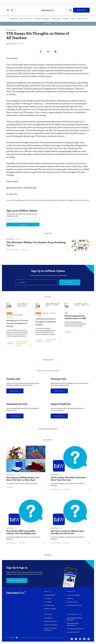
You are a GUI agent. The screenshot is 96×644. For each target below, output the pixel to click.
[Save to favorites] (48, 52)
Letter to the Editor (27, 30)
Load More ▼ (48, 555)
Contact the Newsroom (74, 605)
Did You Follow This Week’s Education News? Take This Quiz (68, 479)
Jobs (72, 19)
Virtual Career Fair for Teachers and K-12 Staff (75, 317)
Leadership (13, 19)
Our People (48, 602)
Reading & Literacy (49, 313)
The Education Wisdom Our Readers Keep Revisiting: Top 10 (36, 244)
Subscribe (81, 11)
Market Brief (81, 19)
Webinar (9, 317)
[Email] (37, 282)
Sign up (70, 282)
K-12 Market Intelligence (75, 629)
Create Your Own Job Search (48, 429)
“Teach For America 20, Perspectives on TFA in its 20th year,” (49, 88)
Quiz (61, 475)
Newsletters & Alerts (51, 621)
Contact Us (71, 591)
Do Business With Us (74, 614)
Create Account (17, 580)
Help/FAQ (70, 599)
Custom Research (73, 632)
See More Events (48, 360)
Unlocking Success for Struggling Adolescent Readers (46, 322)
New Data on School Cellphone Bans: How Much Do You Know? (67, 532)
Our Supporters (49, 605)
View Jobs (15, 391)
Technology (56, 19)
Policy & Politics (25, 19)
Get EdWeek (48, 614)
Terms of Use (51, 638)
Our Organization (50, 595)
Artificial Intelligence (15, 315)
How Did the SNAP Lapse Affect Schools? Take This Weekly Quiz (21, 532)
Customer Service (72, 602)
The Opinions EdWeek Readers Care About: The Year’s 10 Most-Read (23, 479)
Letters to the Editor (73, 595)
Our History (48, 599)
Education (11, 30)
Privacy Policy (59, 638)
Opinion (65, 19)
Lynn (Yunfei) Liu (56, 489)
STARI (49, 342)
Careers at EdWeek (50, 609)
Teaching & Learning (41, 19)
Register (10, 343)
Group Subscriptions (51, 625)
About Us (47, 591)
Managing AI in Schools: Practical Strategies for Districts (17, 323)
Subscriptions (48, 618)
